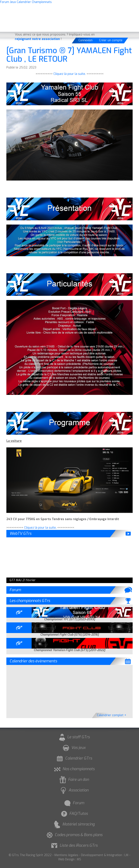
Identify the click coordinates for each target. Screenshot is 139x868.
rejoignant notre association (37, 39)
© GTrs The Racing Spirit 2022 (30, 855)
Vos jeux (74, 748)
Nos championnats (74, 769)
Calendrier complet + (112, 715)
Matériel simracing (74, 824)
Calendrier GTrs (74, 758)
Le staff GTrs (74, 737)
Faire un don (74, 780)
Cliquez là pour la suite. (70, 74)
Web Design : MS (70, 859)
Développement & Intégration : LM (105, 855)
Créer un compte (111, 40)
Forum (15, 590)
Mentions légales (66, 855)
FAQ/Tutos (74, 814)
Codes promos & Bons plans (74, 835)
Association (74, 790)
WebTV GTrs (20, 534)
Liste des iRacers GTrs (74, 845)
